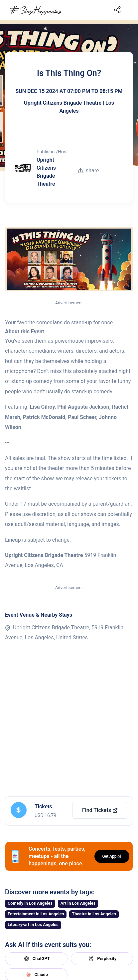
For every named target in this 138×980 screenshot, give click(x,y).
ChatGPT (36, 959)
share (88, 170)
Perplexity (102, 959)
